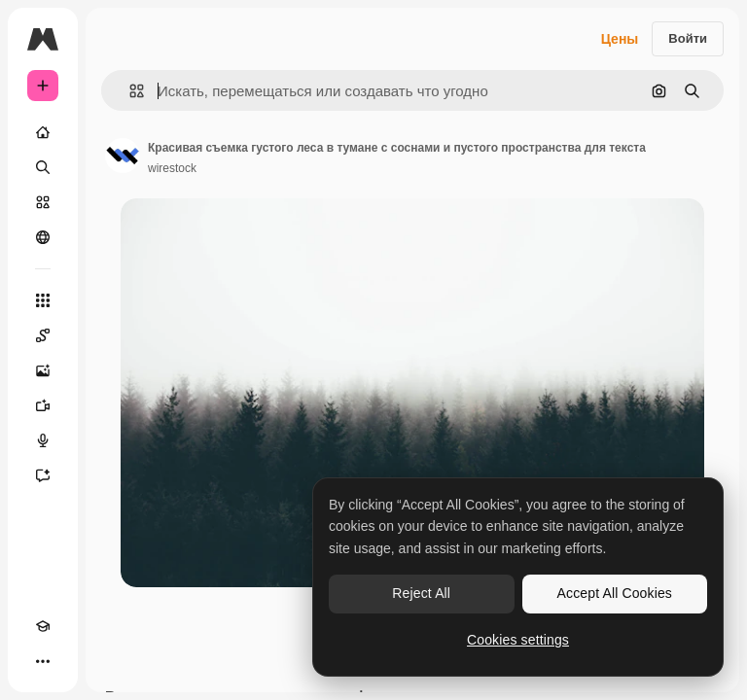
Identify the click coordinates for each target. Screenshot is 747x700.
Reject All (421, 593)
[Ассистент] (43, 475)
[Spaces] (43, 335)
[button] (129, 91)
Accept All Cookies (615, 593)
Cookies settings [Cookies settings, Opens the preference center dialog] (518, 640)
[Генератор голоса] (43, 440)
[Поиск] (43, 167)
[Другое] (43, 661)
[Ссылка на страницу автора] (123, 156)
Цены (620, 39)
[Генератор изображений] (43, 370)
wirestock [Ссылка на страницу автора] (172, 168)
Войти (688, 38)
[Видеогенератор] (43, 405)
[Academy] (43, 626)
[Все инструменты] (43, 300)
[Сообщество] (43, 237)
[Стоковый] (43, 202)
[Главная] (43, 132)
